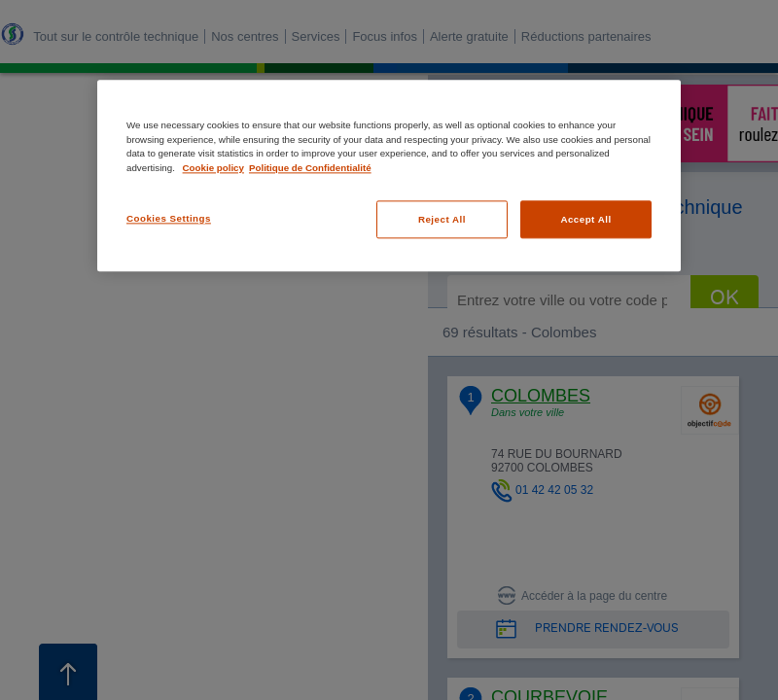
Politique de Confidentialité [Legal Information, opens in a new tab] (310, 168)
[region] (389, 175)
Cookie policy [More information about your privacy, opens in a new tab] (213, 168)
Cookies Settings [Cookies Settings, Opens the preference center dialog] (169, 218)
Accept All (585, 219)
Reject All (442, 219)
